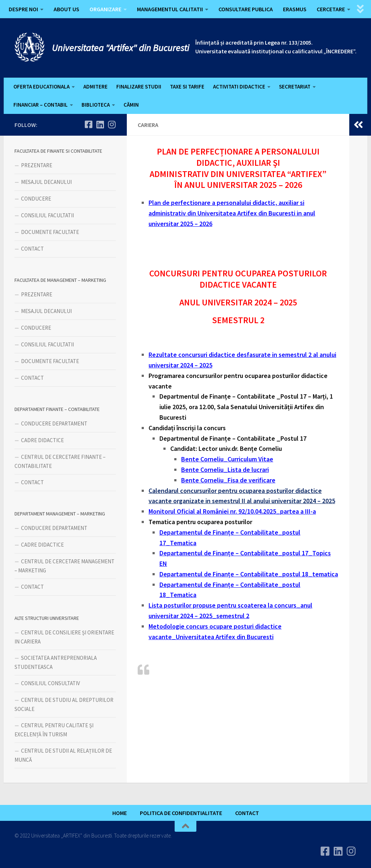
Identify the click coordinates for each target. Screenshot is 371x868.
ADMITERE (95, 87)
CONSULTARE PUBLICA (246, 9)
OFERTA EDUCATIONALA (41, 87)
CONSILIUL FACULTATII (47, 215)
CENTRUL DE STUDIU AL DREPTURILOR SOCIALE (64, 704)
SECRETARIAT (295, 87)
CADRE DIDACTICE (42, 440)
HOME (120, 813)
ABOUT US (66, 9)
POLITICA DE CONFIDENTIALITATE (181, 813)
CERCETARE (331, 9)
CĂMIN (131, 105)
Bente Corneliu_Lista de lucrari (225, 470)
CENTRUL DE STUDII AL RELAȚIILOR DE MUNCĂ (63, 755)
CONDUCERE (36, 199)
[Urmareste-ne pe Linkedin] (100, 124)
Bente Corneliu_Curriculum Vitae (227, 459)
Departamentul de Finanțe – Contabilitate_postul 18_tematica (249, 574)
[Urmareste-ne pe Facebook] (88, 124)
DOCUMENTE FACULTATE (50, 232)
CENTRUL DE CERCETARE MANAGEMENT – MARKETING (64, 566)
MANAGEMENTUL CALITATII (170, 9)
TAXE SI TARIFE (187, 87)
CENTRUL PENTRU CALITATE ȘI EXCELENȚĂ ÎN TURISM (54, 730)
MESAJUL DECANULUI (46, 182)
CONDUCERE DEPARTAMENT (54, 423)
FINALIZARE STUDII (139, 87)
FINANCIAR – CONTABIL (41, 105)
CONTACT (32, 249)
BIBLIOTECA (96, 105)
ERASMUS (295, 9)
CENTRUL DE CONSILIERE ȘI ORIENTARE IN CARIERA (64, 637)
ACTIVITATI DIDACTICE (239, 87)
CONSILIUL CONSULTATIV (51, 683)
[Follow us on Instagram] (112, 124)
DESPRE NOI (23, 9)
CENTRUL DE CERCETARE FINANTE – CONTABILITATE (60, 461)
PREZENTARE (37, 165)
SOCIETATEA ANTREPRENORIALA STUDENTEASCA (56, 662)
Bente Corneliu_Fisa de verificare (228, 480)
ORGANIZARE (105, 9)
